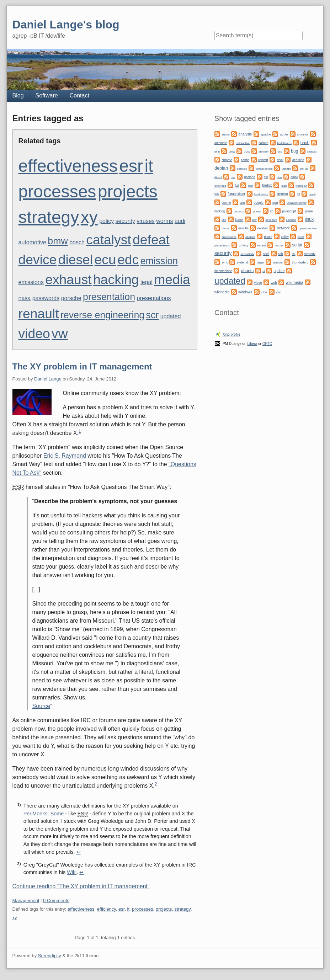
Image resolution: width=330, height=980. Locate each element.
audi (180, 221)
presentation (109, 297)
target (260, 263)
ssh (280, 254)
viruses (146, 221)
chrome (227, 160)
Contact (79, 95)
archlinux (303, 135)
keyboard (272, 220)
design (286, 169)
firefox (267, 185)
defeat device (264, 169)
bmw (58, 241)
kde (224, 220)
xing (279, 292)
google (259, 203)
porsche (71, 298)
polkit (301, 237)
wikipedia (222, 292)
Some (57, 814)
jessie (309, 211)
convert (263, 160)
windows (246, 292)
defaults (242, 169)
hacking (116, 279)
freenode (301, 186)
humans (239, 211)
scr (153, 315)
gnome (226, 203)
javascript (289, 211)
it (149, 166)
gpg (275, 203)
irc (272, 211)
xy (89, 217)
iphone (257, 211)
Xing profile (231, 334)
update (279, 271)
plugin (268, 237)
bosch (77, 242)
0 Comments (56, 901)
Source (41, 706)
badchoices (284, 143)
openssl (250, 237)
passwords (46, 298)
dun (279, 177)
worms (164, 221)
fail (237, 186)
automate (221, 143)
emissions (31, 282)
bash (305, 142)
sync (225, 262)
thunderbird (300, 262)
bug (294, 151)
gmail (312, 194)
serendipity (247, 254)
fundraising (261, 194)
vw (60, 334)
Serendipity (50, 956)
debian (221, 168)
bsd (280, 152)
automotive (32, 242)
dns (233, 177)
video (34, 334)
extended (220, 186)
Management (26, 901)
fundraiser (236, 194)
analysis (245, 134)
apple (284, 134)
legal (147, 282)
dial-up (304, 169)
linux (309, 219)
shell (266, 254)
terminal (278, 263)
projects (128, 191)
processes (57, 191)
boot (247, 151)
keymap (291, 220)
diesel (76, 260)
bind (217, 152)
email (294, 177)
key (254, 220)
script (297, 245)
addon (225, 135)
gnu (242, 203)
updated (171, 316)
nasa (25, 298)
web (274, 283)
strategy (49, 217)
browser (264, 152)
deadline (298, 160)
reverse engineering (102, 315)
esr (131, 166)
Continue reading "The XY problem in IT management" (81, 886)
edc (128, 260)
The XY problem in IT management (82, 366)
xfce (264, 292)
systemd (243, 262)
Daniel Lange (48, 379)
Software (47, 95)
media (172, 279)
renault (39, 314)
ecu (105, 260)
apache (266, 134)
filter (251, 186)
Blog (18, 95)
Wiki (72, 872)
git (298, 194)
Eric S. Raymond (65, 456)
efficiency (107, 909)
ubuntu (247, 270)
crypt (280, 160)
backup (263, 143)
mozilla (243, 228)
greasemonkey (297, 203)
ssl (293, 254)
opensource (229, 237)
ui (264, 271)
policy (107, 221)
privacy (244, 245)
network (283, 228)
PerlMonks (36, 814)
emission (159, 261)
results (279, 246)
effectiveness (68, 166)
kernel (239, 220)
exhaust (68, 279)
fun (217, 194)
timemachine (223, 271)
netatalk (263, 228)
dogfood (250, 177)
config (245, 160)
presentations (154, 298)
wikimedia (295, 282)
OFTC (267, 344)
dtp (266, 177)
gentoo (283, 194)
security (125, 221)
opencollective (308, 228)
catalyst (108, 240)
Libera (252, 344)
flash (284, 186)
